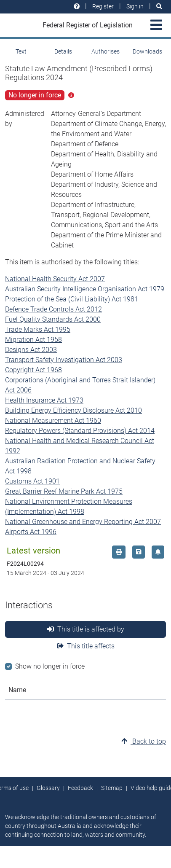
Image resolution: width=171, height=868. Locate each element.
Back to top (144, 741)
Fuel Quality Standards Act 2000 (53, 319)
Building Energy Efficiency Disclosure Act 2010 (73, 410)
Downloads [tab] (147, 51)
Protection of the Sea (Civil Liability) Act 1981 (72, 299)
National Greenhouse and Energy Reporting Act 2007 (83, 522)
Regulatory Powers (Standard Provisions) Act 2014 (80, 431)
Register (103, 6)
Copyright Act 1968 (33, 370)
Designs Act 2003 (31, 350)
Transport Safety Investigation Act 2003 (64, 360)
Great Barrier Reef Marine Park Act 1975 (64, 491)
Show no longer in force (50, 666)
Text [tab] (21, 51)
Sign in (135, 6)
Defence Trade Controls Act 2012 (53, 309)
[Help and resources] (77, 7)
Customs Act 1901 (32, 481)
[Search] (159, 7)
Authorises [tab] (106, 51)
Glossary (48, 788)
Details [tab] (63, 51)
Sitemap (112, 788)
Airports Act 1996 (31, 532)
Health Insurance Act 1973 (44, 400)
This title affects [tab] (86, 646)
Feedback (80, 788)
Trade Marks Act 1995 (38, 329)
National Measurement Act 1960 (53, 421)
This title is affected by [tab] (86, 629)
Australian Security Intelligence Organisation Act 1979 (85, 289)
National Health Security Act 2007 (55, 279)
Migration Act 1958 (33, 340)
